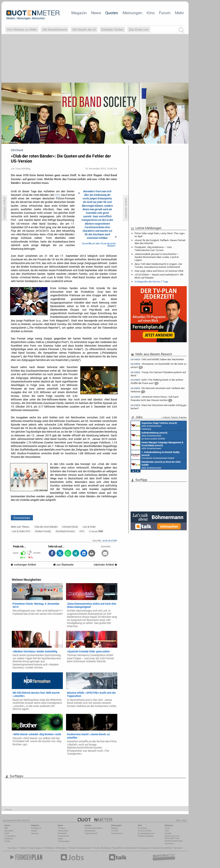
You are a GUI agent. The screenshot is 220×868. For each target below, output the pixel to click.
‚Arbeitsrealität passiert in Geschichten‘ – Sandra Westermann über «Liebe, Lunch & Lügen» (157, 257)
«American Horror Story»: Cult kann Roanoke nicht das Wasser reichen (155, 399)
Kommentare (22, 518)
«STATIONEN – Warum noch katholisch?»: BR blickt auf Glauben (159, 276)
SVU (82, 531)
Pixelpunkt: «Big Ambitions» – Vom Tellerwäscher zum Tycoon (153, 249)
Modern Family (43, 531)
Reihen (34, 831)
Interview (35, 833)
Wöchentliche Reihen (94, 828)
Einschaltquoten (84, 848)
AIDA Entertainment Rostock (157, 445)
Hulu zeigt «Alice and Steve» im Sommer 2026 (159, 271)
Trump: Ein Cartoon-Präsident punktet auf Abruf (158, 374)
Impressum (169, 843)
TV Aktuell (23, 848)
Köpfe (60, 839)
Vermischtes (63, 831)
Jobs (167, 831)
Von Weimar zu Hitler (22, 29)
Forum (165, 13)
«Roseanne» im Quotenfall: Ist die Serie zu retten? (158, 366)
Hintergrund (36, 828)
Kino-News (142, 828)
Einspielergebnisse (146, 833)
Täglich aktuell (91, 833)
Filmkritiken (49, 848)
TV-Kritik (115, 831)
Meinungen (132, 13)
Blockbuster (106, 848)
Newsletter (9, 831)
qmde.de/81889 (110, 540)
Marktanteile (90, 831)
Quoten (112, 13)
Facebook (9, 839)
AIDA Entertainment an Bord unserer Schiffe (149, 435)
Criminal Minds (70, 527)
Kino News (13, 848)
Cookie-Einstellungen (174, 841)
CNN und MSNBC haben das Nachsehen (157, 359)
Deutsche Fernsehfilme (162, 848)
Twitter (7, 841)
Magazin (79, 13)
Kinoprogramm (145, 848)
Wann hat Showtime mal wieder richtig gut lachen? (159, 407)
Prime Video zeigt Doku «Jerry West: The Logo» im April (160, 235)
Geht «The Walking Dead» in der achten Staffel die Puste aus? (157, 382)
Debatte (114, 828)
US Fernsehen (61, 848)
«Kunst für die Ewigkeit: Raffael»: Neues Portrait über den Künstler (160, 242)
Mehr (179, 13)
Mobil (7, 833)
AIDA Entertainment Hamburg (154, 426)
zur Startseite (63, 565)
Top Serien (178, 848)
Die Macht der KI (84, 29)
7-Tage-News (10, 836)
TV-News (62, 828)
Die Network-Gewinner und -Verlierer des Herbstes (158, 390)
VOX (57, 195)
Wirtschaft (62, 833)
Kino (151, 13)
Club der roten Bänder (46, 527)
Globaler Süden (112, 29)
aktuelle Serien (131, 848)
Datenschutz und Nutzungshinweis (172, 837)
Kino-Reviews (117, 833)
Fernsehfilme (118, 848)
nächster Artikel (105, 565)
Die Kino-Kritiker (145, 831)
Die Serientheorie (55, 29)
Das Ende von (139, 29)
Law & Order (89, 527)
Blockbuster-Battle (146, 836)
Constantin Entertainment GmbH (155, 455)
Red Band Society (65, 531)
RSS (6, 828)
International (63, 836)
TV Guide (96, 848)
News (96, 13)
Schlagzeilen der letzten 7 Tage (151, 281)
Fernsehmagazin (35, 848)
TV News (72, 848)
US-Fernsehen (64, 841)
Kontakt (168, 833)
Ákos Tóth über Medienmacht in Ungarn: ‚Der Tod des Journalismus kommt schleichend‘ (158, 265)
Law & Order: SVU (21, 531)
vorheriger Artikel (23, 565)
